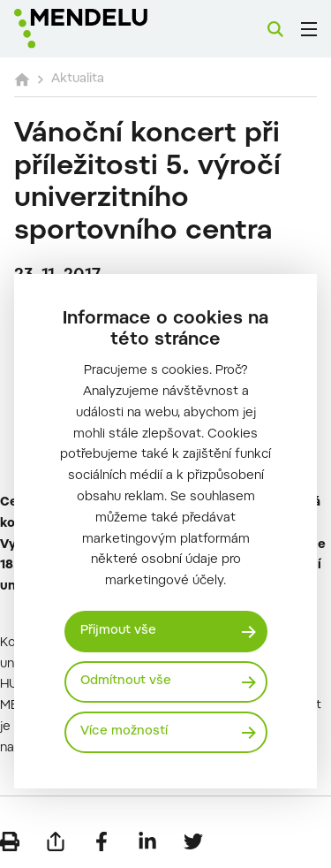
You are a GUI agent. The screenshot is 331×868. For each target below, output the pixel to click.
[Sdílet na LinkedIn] (147, 841)
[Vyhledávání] (275, 29)
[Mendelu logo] (102, 29)
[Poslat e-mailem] (56, 841)
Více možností (124, 732)
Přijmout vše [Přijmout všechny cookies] (118, 631)
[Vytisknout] (10, 841)
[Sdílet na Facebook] (102, 841)
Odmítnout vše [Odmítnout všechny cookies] (126, 681)
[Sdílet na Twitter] (193, 841)
